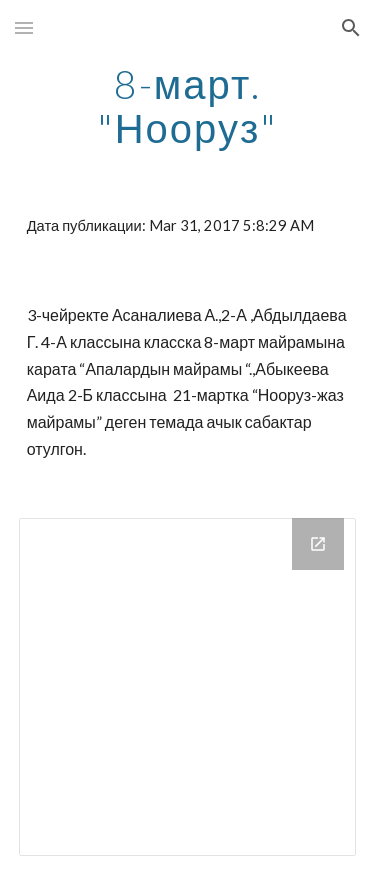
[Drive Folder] (188, 687)
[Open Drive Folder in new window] (318, 544)
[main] (188, 106)
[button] (24, 27)
